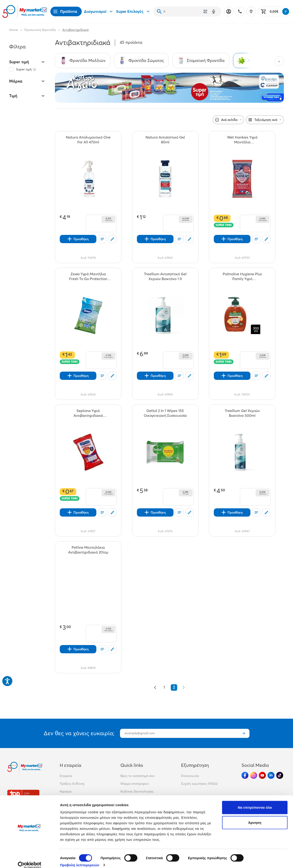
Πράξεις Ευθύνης (72, 784)
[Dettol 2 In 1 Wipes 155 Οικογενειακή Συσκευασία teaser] (165, 413)
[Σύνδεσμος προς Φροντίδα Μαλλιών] (83, 61)
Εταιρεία (66, 776)
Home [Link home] (14, 30)
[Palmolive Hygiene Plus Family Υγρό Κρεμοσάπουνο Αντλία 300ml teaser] (242, 276)
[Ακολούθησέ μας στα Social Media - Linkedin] (271, 775)
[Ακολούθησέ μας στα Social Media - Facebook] (245, 775)
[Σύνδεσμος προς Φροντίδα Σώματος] (141, 61)
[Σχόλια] (112, 239)
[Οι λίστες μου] (102, 239)
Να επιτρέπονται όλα (255, 801)
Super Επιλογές (133, 11)
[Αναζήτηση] (159, 11)
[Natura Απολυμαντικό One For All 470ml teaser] (88, 140)
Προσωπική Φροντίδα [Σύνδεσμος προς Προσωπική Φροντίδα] (40, 30)
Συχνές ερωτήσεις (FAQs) (199, 784)
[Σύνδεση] (229, 11)
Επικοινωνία (190, 776)
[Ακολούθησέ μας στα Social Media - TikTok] (280, 775)
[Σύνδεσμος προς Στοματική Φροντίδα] (201, 61)
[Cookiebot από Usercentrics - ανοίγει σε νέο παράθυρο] (30, 859)
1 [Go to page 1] (164, 687)
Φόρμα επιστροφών (135, 784)
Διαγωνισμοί (99, 11)
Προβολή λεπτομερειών (80, 859)
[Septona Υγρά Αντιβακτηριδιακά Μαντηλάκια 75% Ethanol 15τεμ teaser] (88, 413)
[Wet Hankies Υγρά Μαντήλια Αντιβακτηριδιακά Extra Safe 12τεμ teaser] (242, 140)
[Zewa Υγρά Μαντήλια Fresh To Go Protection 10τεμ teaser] (88, 276)
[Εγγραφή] (244, 733)
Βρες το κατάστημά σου (137, 776)
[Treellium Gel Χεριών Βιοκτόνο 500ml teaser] (242, 413)
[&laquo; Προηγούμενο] (155, 687)
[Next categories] (279, 61)
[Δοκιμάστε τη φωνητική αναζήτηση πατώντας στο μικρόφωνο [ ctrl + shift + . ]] (214, 11)
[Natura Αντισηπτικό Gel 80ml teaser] (165, 140)
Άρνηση (255, 817)
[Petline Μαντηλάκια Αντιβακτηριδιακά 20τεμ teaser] (88, 550)
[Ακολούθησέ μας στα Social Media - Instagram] (254, 775)
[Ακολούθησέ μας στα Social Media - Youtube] (262, 775)
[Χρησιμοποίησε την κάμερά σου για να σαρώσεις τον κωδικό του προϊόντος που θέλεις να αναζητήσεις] (205, 11)
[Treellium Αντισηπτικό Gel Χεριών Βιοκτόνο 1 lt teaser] (165, 276)
